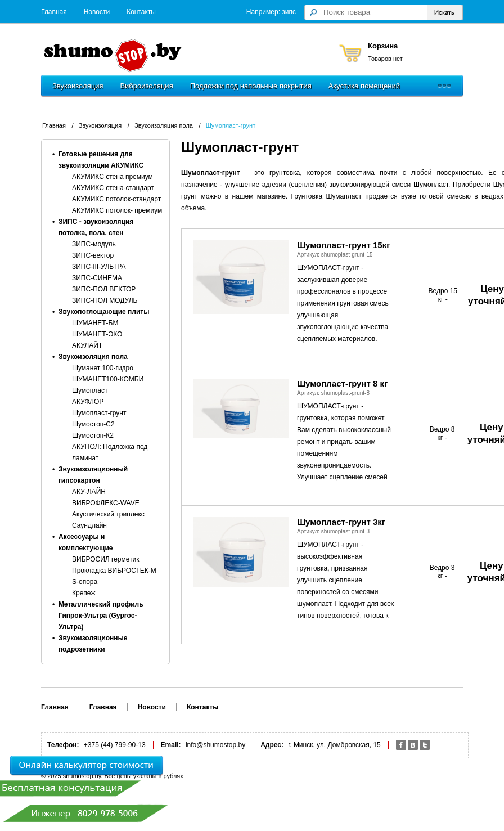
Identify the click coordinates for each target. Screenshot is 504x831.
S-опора (85, 582)
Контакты (141, 12)
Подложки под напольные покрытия (251, 86)
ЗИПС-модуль (94, 244)
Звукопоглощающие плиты (104, 312)
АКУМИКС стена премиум (112, 177)
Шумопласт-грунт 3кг (341, 522)
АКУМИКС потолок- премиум (117, 210)
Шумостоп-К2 (93, 435)
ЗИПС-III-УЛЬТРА (99, 267)
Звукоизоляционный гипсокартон (93, 475)
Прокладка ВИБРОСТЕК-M (114, 571)
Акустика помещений (364, 86)
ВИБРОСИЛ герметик (106, 559)
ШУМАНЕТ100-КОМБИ (108, 379)
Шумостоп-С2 (93, 424)
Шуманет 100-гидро (103, 368)
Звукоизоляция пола (164, 125)
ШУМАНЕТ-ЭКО (97, 334)
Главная (54, 12)
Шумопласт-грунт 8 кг (342, 383)
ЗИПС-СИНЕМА (97, 278)
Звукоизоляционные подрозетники (93, 644)
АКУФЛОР (88, 402)
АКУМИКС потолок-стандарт (116, 199)
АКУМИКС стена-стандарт (113, 188)
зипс (289, 12)
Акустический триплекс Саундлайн (108, 520)
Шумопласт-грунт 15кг (343, 245)
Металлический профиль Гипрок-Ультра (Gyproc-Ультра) (101, 616)
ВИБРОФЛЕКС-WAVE (106, 503)
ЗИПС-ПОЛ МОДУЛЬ (105, 300)
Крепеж (84, 593)
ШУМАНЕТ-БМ (95, 323)
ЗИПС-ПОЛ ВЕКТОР (104, 289)
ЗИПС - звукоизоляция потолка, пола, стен (96, 227)
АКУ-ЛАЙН (89, 492)
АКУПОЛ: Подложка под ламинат (110, 452)
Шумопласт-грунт (231, 125)
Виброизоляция (146, 86)
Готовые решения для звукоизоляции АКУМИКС (101, 160)
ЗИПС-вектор (93, 255)
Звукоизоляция (78, 86)
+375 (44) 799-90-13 (115, 745)
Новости (97, 12)
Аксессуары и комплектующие (86, 542)
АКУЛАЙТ (87, 345)
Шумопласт (90, 390)
